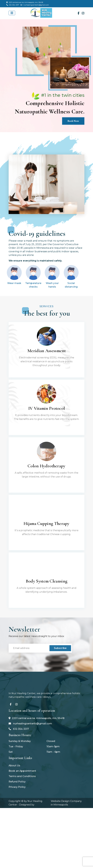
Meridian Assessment (46, 351)
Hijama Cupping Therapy (46, 524)
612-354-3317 (13, 5)
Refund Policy (17, 799)
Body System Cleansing (46, 581)
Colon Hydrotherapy (46, 466)
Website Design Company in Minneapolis (66, 820)
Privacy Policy (17, 804)
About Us (14, 783)
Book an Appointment (22, 788)
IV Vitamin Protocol (47, 408)
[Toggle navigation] (12, 13)
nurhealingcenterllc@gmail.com (35, 5)
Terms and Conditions (22, 793)
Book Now (73, 121)
